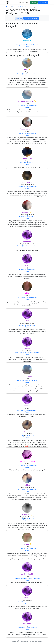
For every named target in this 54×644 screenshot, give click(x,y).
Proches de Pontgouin (31, 18)
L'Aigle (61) (23, 163)
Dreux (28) (21, 325)
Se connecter (43, 2)
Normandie (31, 163)
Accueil (8, 7)
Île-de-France (31, 216)
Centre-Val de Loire (32, 45)
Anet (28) (21, 133)
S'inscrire (34, 2)
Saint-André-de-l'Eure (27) (23, 353)
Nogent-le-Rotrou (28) (21, 578)
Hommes (19, 18)
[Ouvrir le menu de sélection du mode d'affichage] (28, 2)
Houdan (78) (22, 216)
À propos (21, 2)
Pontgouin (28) (21, 45)
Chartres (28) (21, 74)
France (14, 7)
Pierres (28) (21, 380)
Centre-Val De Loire (24, 7)
